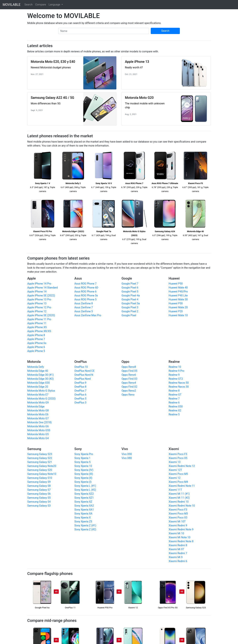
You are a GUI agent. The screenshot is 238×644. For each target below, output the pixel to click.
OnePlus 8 (80, 387)
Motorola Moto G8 (38, 410)
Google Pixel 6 (130, 288)
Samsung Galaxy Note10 (42, 474)
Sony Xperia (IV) (84, 470)
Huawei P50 (176, 284)
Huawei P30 (176, 303)
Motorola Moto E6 (38, 414)
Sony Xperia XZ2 (84, 494)
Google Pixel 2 (130, 311)
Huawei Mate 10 (178, 315)
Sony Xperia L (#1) (85, 486)
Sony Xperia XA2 (84, 506)
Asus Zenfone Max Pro (88, 315)
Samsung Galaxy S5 (39, 498)
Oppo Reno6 (129, 375)
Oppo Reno (128, 395)
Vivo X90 (127, 454)
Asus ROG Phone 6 (85, 292)
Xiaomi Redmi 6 (178, 561)
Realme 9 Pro (176, 371)
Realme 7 (174, 399)
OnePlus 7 (80, 391)
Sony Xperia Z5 (83, 521)
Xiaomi (174, 449)
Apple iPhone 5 (36, 351)
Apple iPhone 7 (36, 339)
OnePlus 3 (80, 403)
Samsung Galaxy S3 (39, 506)
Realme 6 (174, 403)
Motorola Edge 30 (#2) (40, 379)
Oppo (125, 362)
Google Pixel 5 (130, 292)
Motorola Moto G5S (39, 430)
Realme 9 (174, 375)
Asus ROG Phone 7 (85, 284)
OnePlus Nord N (84, 375)
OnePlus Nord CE (84, 371)
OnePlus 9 (80, 383)
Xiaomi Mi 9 (176, 557)
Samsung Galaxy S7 (39, 490)
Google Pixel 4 (130, 299)
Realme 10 (175, 367)
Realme (174, 362)
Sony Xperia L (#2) (85, 490)
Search (29, 5)
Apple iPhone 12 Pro (39, 307)
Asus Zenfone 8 (84, 303)
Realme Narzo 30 (179, 387)
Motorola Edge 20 (38, 387)
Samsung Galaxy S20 (40, 470)
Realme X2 (175, 410)
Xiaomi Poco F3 (178, 510)
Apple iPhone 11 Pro (39, 319)
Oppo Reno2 (129, 391)
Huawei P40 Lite (178, 295)
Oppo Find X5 (129, 371)
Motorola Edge (36, 407)
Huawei (174, 278)
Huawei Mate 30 (178, 299)
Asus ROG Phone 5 (85, 299)
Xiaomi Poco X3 (178, 518)
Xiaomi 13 (175, 462)
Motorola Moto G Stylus (41, 391)
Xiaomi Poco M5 (178, 474)
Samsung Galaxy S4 (39, 502)
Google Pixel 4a (131, 295)
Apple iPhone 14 (37, 292)
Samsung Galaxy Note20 (42, 466)
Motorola (34, 362)
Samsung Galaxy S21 (40, 462)
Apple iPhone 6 (36, 347)
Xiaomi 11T (175, 490)
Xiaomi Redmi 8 (178, 545)
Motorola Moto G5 (38, 434)
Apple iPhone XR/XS (39, 331)
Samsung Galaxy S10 (40, 478)
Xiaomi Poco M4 (178, 482)
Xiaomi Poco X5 (178, 458)
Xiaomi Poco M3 (178, 514)
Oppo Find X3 (129, 379)
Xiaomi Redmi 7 (178, 553)
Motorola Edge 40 (38, 371)
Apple (31, 278)
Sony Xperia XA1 (84, 510)
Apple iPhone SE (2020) (41, 315)
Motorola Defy (36, 367)
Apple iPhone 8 (36, 335)
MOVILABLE (12, 5)
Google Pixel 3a (131, 303)
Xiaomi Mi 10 (176, 533)
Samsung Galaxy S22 (40, 458)
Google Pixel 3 (130, 307)
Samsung (34, 449)
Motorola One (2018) (40, 422)
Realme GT (175, 395)
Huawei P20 (176, 311)
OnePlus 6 (80, 395)
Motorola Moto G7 (38, 418)
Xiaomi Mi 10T (177, 521)
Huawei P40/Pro (178, 292)
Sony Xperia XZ (83, 502)
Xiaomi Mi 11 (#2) (179, 498)
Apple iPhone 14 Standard (42, 288)
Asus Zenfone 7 (84, 307)
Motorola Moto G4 (38, 438)
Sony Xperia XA (83, 514)
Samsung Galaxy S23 (40, 454)
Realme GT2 (176, 379)
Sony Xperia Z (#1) (85, 525)
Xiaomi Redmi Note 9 (181, 529)
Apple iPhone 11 (37, 323)
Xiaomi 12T (175, 470)
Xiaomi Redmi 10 (179, 502)
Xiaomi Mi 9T (176, 549)
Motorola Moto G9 (38, 403)
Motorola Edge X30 (39, 383)
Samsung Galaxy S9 (39, 482)
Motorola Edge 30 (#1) (40, 375)
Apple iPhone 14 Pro (39, 284)
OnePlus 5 (80, 399)
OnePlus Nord (82, 379)
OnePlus (81, 362)
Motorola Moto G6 (38, 426)
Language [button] (55, 5)
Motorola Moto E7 (38, 395)
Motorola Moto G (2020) (41, 399)
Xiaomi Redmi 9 (178, 525)
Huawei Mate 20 (178, 307)
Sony (78, 449)
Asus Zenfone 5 (84, 311)
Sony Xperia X (83, 518)
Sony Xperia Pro (84, 454)
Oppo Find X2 (129, 387)
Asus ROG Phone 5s (86, 295)
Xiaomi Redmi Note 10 (182, 506)
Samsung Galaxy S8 (39, 486)
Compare (41, 5)
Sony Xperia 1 (82, 458)
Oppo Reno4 (129, 383)
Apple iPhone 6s (37, 343)
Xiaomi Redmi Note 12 (182, 466)
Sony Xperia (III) (84, 474)
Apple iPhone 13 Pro (39, 299)
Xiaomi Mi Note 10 (179, 537)
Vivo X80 (127, 458)
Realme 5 (174, 414)
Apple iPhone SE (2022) (41, 295)
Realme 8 (174, 391)
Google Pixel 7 (130, 284)
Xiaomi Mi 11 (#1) (179, 494)
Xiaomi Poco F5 (178, 454)
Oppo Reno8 (129, 367)
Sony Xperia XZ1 (84, 498)
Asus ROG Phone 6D (86, 288)
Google (127, 278)
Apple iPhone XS (37, 327)
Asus (78, 278)
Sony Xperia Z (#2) (85, 529)
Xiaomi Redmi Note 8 (181, 541)
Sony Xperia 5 (82, 462)
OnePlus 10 (81, 367)
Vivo (125, 449)
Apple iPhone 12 (37, 311)
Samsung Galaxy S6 (39, 494)
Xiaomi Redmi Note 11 (182, 486)
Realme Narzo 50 (179, 383)
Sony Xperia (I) (83, 482)
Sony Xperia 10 (83, 466)
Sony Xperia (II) (83, 478)
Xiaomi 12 (175, 478)
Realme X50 (176, 407)
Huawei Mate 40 (178, 288)
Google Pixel (129, 315)
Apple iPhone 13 (37, 303)
